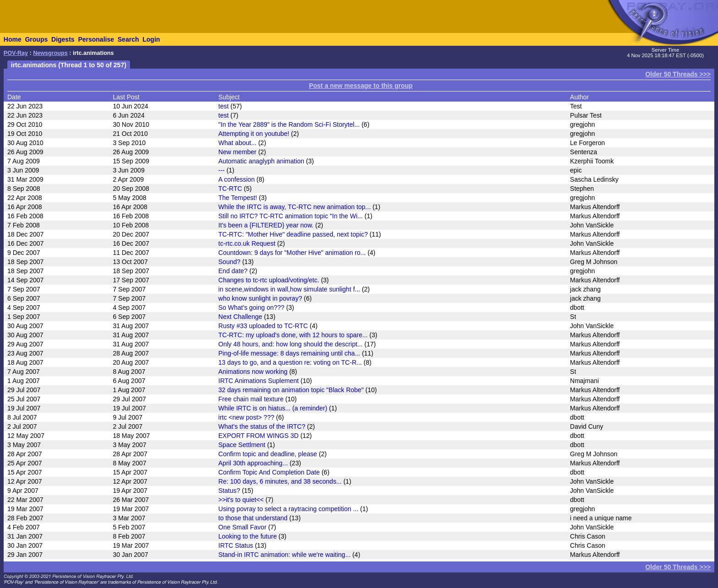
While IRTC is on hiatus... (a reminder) (273, 408)
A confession (237, 179)
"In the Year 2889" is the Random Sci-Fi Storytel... (289, 124)
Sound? (229, 262)
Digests (63, 39)
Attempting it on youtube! (254, 134)
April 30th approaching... (253, 463)
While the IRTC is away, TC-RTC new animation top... (295, 207)
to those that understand (253, 518)
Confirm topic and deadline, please (268, 454)
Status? (229, 491)
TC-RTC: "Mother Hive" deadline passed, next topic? (293, 234)
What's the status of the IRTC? (262, 426)
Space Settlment (242, 445)
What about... (237, 143)
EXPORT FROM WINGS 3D (258, 436)
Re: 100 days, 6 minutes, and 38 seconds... (280, 481)
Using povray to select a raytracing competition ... (288, 509)
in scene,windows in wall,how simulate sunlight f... (289, 289)
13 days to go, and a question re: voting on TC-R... (290, 362)
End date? (233, 271)
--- (222, 170)
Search (128, 39)
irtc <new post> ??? (246, 417)
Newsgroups (50, 53)
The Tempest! (238, 198)
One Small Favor (242, 527)
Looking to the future (248, 536)
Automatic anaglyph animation (261, 161)
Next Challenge (240, 317)
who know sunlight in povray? (260, 298)
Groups (36, 39)
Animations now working (253, 372)
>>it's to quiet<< (241, 500)
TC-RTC (230, 189)
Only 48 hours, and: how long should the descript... (291, 344)
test (224, 106)
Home (13, 39)
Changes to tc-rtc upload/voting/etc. (269, 280)
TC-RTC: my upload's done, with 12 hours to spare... (293, 335)
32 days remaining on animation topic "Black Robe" (291, 390)
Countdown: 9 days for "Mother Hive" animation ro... (292, 253)
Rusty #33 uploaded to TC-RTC (263, 326)
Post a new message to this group (361, 86)
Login (151, 39)
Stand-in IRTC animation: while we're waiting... (285, 555)
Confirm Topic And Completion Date (269, 472)
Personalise (96, 39)
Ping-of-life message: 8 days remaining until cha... (289, 353)
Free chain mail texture (251, 399)
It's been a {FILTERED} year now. (266, 225)
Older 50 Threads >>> (678, 74)
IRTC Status (236, 545)
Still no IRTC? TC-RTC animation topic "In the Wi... (291, 216)
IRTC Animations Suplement (259, 381)
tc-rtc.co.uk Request (247, 243)
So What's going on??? (251, 307)
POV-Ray (16, 53)
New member (237, 152)
